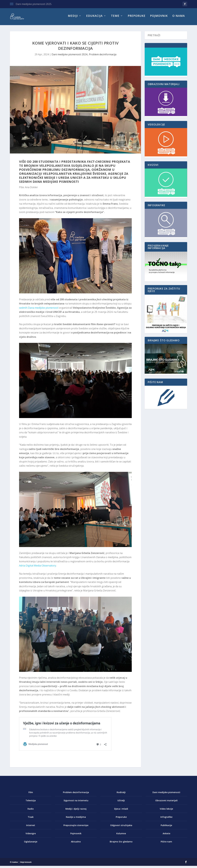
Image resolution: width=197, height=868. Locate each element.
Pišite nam (166, 844)
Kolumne (121, 836)
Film (31, 794)
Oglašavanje (31, 844)
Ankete (166, 836)
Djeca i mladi (121, 811)
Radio (31, 811)
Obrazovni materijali (166, 803)
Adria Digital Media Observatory (38, 568)
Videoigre (31, 836)
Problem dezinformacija (103, 57)
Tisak (31, 819)
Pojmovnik (159, 18)
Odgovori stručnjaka (121, 827)
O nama (179, 18)
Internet (31, 827)
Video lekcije (166, 811)
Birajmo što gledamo (121, 844)
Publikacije (166, 827)
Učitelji (121, 803)
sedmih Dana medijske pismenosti (39, 310)
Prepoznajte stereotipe (76, 827)
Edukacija (94, 18)
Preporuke (137, 18)
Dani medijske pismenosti (166, 794)
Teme (115, 18)
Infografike (166, 819)
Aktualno (76, 844)
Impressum (26, 864)
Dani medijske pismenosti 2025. (34, 4)
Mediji (73, 18)
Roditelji (121, 794)
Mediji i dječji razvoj (76, 811)
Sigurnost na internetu (76, 803)
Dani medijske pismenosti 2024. (70, 57)
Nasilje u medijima (76, 819)
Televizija (31, 803)
